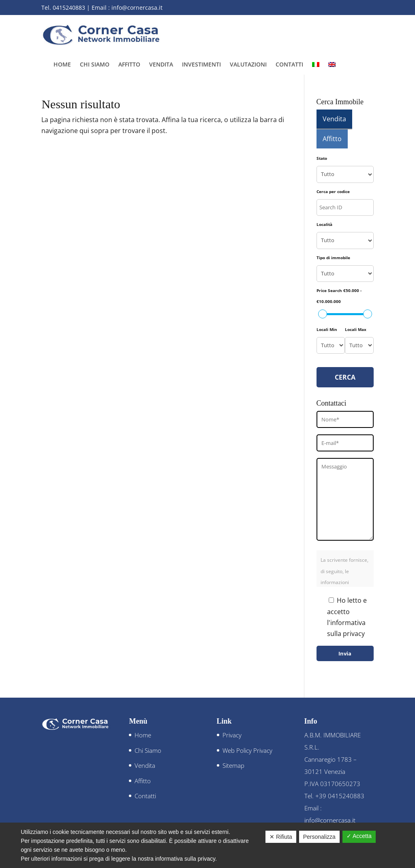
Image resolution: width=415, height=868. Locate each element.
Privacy (232, 735)
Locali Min (327, 329)
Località (324, 224)
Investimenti (201, 65)
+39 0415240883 (340, 796)
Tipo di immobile (333, 258)
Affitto (129, 65)
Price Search (339, 296)
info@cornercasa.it (137, 8)
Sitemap (233, 765)
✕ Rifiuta (281, 837)
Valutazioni (248, 65)
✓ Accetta (359, 836)
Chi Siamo (95, 65)
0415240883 (69, 8)
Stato (322, 158)
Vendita (161, 65)
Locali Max (356, 329)
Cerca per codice (333, 191)
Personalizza (319, 837)
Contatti (289, 65)
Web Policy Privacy (247, 750)
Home (62, 65)
